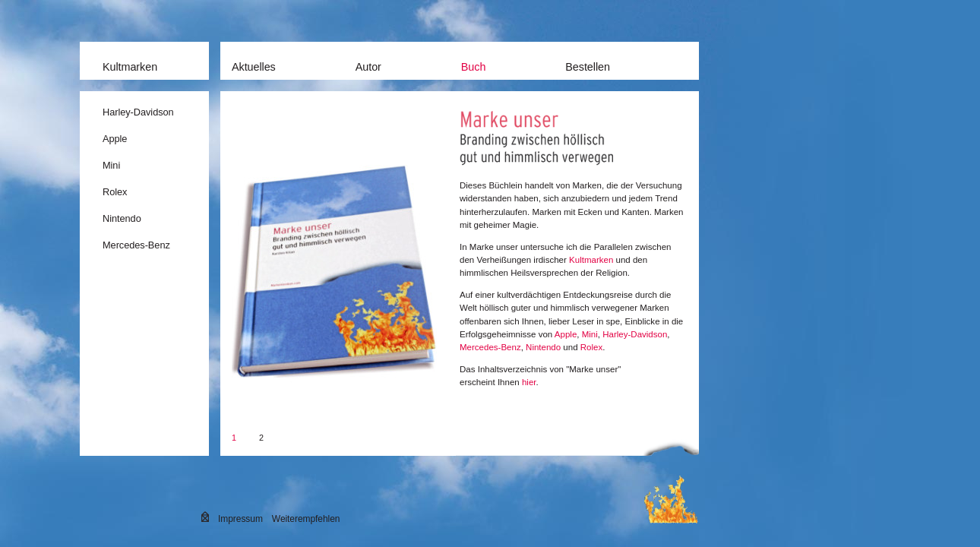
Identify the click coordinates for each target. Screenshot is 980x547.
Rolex (115, 192)
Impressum (240, 519)
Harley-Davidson (138, 112)
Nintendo (122, 218)
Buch (474, 67)
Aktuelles (254, 67)
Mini (111, 165)
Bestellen (588, 67)
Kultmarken (130, 67)
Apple (115, 139)
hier (529, 382)
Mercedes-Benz (136, 245)
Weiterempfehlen (306, 519)
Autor (368, 67)
